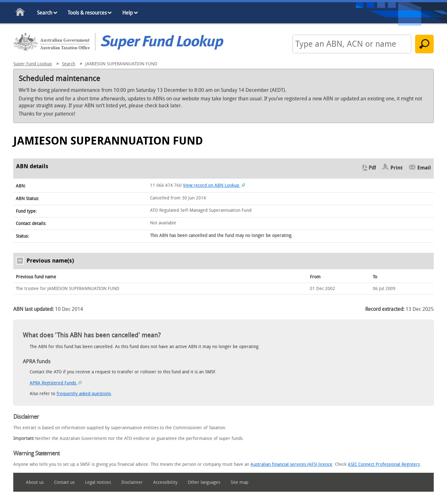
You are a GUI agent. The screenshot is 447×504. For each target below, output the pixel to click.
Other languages (204, 482)
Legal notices (98, 482)
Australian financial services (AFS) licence (291, 464)
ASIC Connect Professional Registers (384, 464)
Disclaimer (132, 482)
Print (397, 168)
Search (45, 13)
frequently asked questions (84, 394)
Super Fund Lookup (33, 64)
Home (20, 13)
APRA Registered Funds (56, 383)
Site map (239, 482)
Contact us (64, 482)
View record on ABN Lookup (214, 185)
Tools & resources (87, 13)
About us (35, 482)
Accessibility (165, 482)
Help (127, 13)
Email (424, 168)
